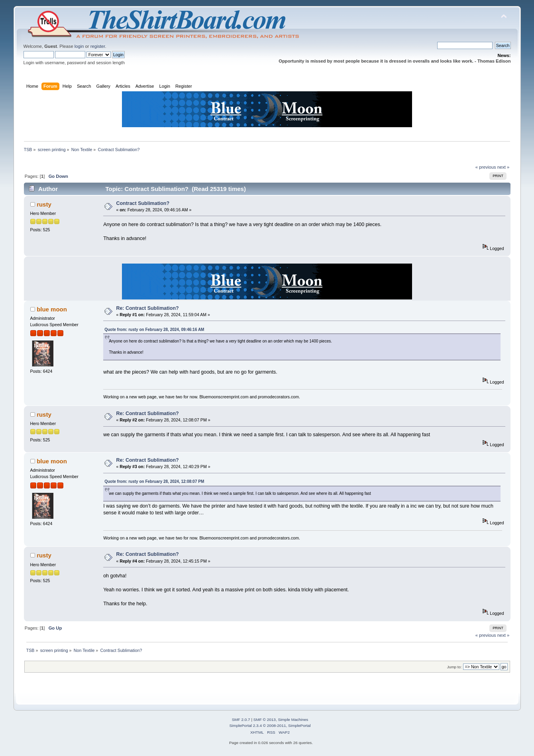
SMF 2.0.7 (241, 720)
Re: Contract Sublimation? (147, 308)
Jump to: (454, 667)
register (98, 46)
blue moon (52, 309)
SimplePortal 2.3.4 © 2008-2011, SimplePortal (270, 725)
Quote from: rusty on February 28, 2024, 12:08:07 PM (154, 481)
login (79, 46)
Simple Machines (293, 720)
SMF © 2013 (265, 720)
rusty (44, 204)
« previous (486, 167)
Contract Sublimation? (143, 203)
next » (504, 167)
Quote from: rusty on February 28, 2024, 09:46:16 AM (154, 330)
